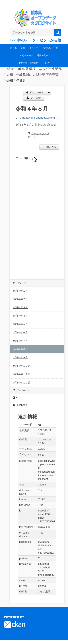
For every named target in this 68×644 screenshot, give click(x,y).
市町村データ (26, 56)
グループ (34, 48)
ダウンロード (35, 92)
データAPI (34, 98)
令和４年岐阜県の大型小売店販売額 (32, 75)
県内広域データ (50, 48)
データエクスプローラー (39, 135)
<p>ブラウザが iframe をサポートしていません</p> (37, 214)
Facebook (20, 405)
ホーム (13, 48)
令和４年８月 (16, 81)
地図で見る (43, 56)
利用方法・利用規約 (29, 63)
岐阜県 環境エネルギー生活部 (40, 69)
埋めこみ (51, 147)
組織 (23, 48)
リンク (46, 63)
